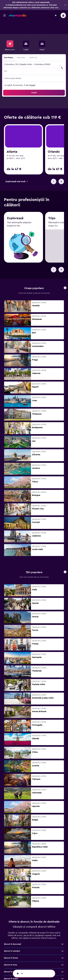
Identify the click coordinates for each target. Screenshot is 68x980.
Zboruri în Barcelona (13, 959)
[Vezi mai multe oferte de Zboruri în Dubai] (62, 966)
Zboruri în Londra (12, 973)
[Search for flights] (10, 31)
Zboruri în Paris (11, 952)
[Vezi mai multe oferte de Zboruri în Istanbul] (62, 939)
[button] (65, 5)
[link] (51, 116)
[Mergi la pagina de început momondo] (18, 15)
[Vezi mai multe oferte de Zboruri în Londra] (62, 973)
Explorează (15, 206)
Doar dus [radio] (21, 44)
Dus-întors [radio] (9, 44)
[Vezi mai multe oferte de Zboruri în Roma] (62, 945)
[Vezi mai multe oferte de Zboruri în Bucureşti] (62, 932)
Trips (52, 206)
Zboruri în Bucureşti (13, 932)
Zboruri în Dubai (11, 966)
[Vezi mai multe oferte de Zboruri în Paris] (62, 952)
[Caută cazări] (26, 31)
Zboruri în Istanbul (12, 939)
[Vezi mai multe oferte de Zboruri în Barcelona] (62, 959)
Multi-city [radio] (34, 44)
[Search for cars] (42, 31)
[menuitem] (10, 32)
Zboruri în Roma (11, 945)
